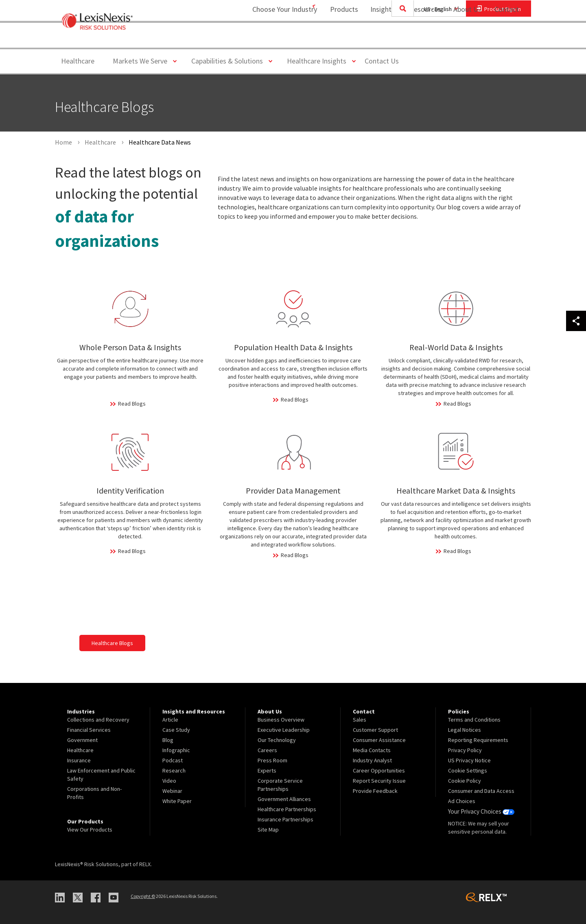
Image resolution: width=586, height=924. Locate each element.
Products (339, 39)
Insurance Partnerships (285, 819)
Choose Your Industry (274, 39)
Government (82, 740)
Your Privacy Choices (480, 811)
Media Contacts (372, 750)
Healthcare (78, 61)
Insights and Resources (400, 39)
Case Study (176, 730)
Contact (507, 39)
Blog (168, 740)
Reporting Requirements (478, 740)
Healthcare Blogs (112, 643)
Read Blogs (132, 404)
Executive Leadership (284, 730)
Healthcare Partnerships (287, 809)
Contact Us (382, 61)
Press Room (272, 760)
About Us (462, 39)
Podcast (173, 760)
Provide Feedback (375, 791)
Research (174, 770)
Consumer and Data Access (481, 791)
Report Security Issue (379, 781)
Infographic (176, 750)
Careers (267, 750)
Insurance (79, 760)
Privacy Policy (465, 750)
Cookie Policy (465, 781)
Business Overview (281, 720)
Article (170, 720)
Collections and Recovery (98, 720)
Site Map (268, 830)
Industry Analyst (372, 760)
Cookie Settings (468, 770)
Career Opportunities (379, 770)
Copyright (143, 896)
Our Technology (277, 740)
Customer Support (375, 730)
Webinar (172, 791)
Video (169, 781)
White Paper (177, 801)
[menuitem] (339, 39)
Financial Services (89, 730)
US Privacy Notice (469, 760)
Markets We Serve (143, 60)
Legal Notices (465, 730)
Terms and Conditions (474, 720)
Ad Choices (462, 801)
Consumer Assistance (379, 740)
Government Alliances (284, 799)
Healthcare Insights (320, 60)
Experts (267, 770)
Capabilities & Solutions (230, 60)
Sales (360, 720)
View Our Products (90, 830)
